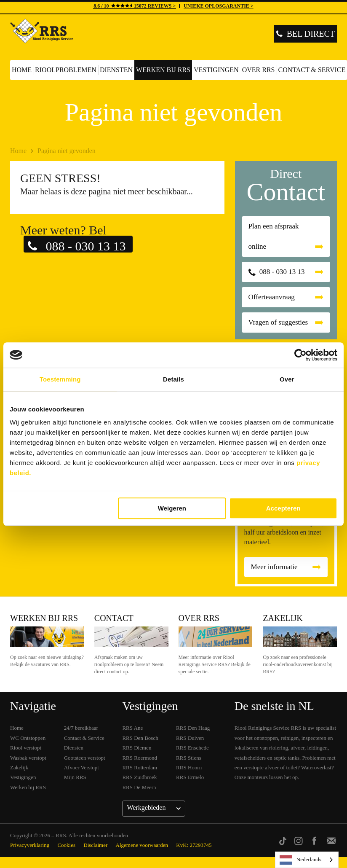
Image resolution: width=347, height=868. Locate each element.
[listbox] (307, 860)
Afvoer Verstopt (81, 767)
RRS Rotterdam (140, 767)
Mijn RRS (75, 777)
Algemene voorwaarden (142, 845)
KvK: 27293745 (194, 845)
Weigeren (172, 508)
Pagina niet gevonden (67, 151)
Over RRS (259, 70)
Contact (114, 618)
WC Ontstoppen (28, 738)
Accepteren (283, 508)
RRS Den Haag (193, 728)
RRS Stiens (189, 758)
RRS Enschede (192, 748)
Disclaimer (95, 845)
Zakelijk (283, 618)
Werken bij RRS (163, 70)
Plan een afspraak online (274, 236)
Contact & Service (84, 738)
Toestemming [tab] (60, 379)
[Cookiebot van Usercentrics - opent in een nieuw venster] (300, 355)
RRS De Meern (139, 787)
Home (22, 70)
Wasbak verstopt (28, 758)
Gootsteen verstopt (85, 758)
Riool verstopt (26, 748)
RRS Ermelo (190, 777)
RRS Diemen (137, 748)
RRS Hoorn (189, 767)
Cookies (66, 845)
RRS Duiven (190, 738)
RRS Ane (132, 728)
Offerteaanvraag (272, 297)
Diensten (116, 70)
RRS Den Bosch (140, 738)
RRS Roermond (140, 758)
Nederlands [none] (300, 860)
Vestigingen (216, 70)
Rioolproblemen (66, 70)
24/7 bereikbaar (81, 728)
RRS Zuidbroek (139, 777)
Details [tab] (173, 379)
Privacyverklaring (30, 845)
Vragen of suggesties (278, 322)
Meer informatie (274, 567)
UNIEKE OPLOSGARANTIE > (219, 6)
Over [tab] (287, 379)
